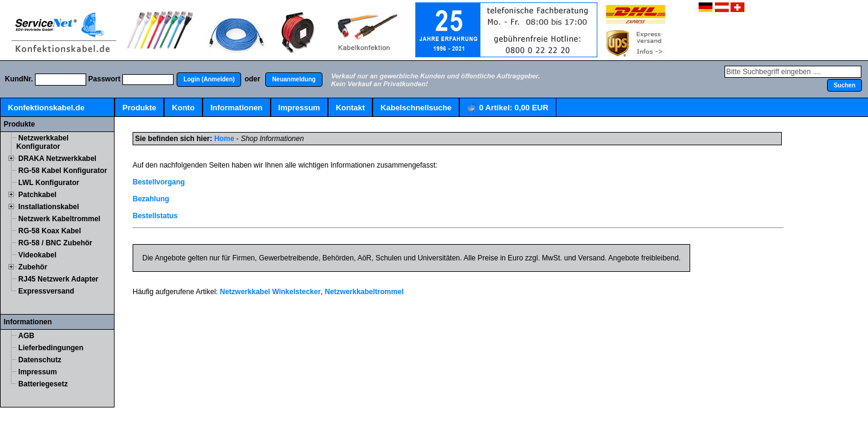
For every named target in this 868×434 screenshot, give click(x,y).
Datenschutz (39, 360)
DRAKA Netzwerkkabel (57, 159)
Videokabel (37, 255)
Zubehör (33, 267)
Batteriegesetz (43, 384)
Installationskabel (49, 207)
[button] (209, 80)
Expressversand (46, 291)
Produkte (139, 108)
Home (224, 139)
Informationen (237, 108)
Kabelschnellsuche (416, 108)
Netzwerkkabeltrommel (364, 292)
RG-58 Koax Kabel (49, 231)
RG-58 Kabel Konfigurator (62, 171)
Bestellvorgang (159, 182)
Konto (183, 108)
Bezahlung (151, 199)
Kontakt (350, 108)
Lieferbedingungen (51, 348)
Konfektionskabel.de (46, 108)
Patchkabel (37, 195)
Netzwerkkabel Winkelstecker (270, 292)
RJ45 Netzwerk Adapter (58, 279)
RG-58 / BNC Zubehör (55, 243)
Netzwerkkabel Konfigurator (42, 142)
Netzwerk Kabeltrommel (59, 219)
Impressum (299, 108)
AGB (26, 336)
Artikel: (508, 108)
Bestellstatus (155, 216)
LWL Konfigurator (49, 183)
